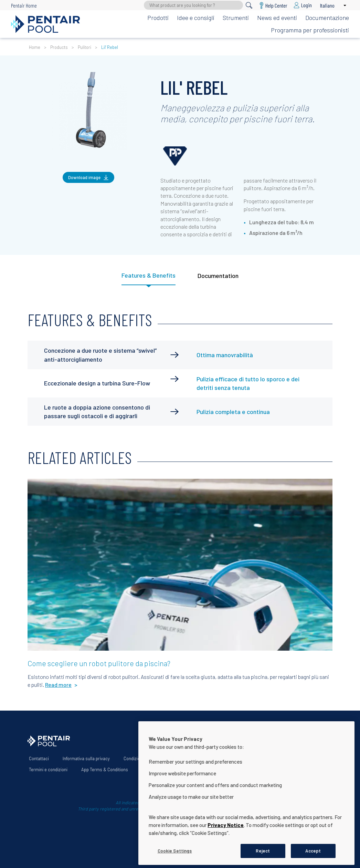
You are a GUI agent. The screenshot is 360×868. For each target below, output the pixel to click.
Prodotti (158, 18)
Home (35, 47)
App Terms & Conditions (105, 769)
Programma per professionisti (310, 30)
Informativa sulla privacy (86, 758)
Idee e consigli (196, 18)
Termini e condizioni (48, 769)
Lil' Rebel (110, 47)
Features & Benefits (149, 275)
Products (59, 47)
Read (39, 488)
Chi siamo (178, 758)
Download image (84, 177)
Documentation (218, 276)
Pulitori (84, 47)
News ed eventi (277, 18)
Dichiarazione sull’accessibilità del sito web (243, 758)
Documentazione (327, 18)
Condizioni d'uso (139, 758)
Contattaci (39, 758)
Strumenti (236, 18)
